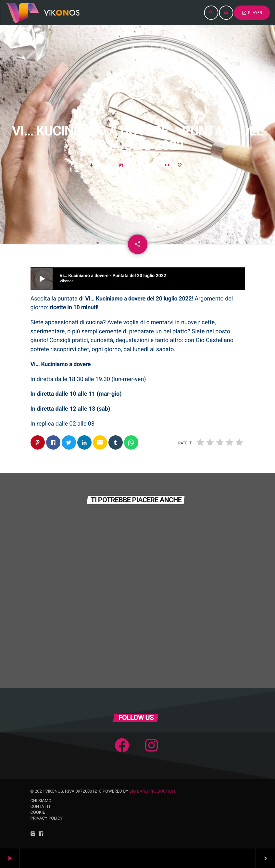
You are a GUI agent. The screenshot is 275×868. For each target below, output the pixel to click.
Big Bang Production (152, 791)
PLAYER (252, 13)
